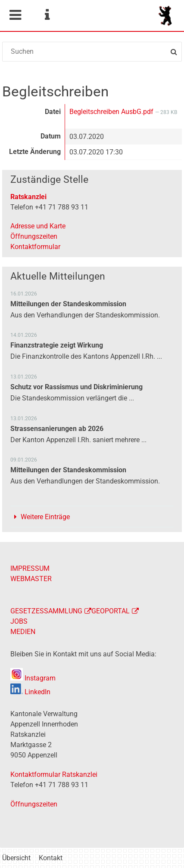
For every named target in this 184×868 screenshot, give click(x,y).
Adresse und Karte (38, 226)
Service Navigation (47, 15)
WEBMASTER (31, 579)
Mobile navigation (15, 15)
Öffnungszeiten (34, 236)
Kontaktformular (35, 247)
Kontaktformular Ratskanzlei (54, 774)
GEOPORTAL (111, 611)
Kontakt (51, 858)
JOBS (19, 621)
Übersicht (16, 858)
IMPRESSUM (30, 568)
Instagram (33, 678)
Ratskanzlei (28, 197)
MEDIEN (23, 632)
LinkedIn (30, 692)
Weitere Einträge (45, 517)
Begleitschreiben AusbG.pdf (112, 112)
